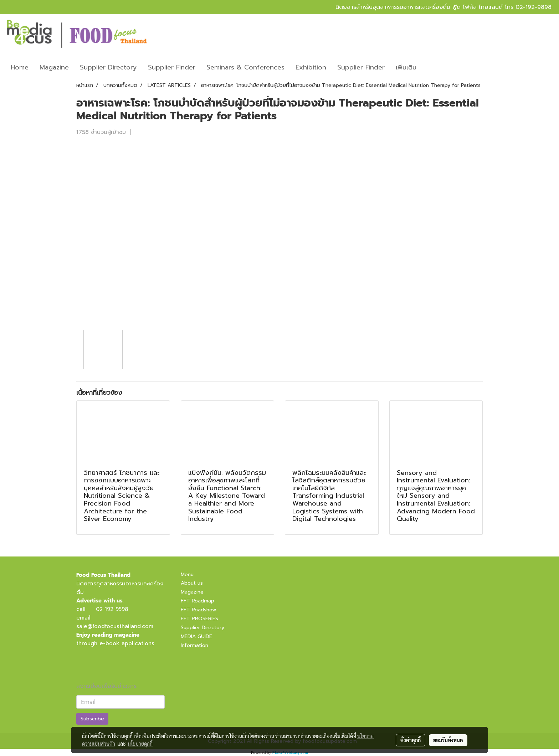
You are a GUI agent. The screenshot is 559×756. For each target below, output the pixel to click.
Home (20, 67)
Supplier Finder (172, 67)
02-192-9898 (534, 7)
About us (192, 583)
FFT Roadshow (198, 610)
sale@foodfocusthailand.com (115, 626)
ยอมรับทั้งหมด (448, 740)
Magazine (54, 67)
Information (194, 645)
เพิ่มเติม (406, 67)
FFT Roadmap (198, 601)
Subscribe (92, 719)
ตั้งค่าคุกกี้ (411, 740)
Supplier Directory (108, 67)
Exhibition (311, 67)
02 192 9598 (112, 609)
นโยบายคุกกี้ (140, 744)
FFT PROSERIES (199, 619)
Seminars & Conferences (245, 67)
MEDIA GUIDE (196, 636)
